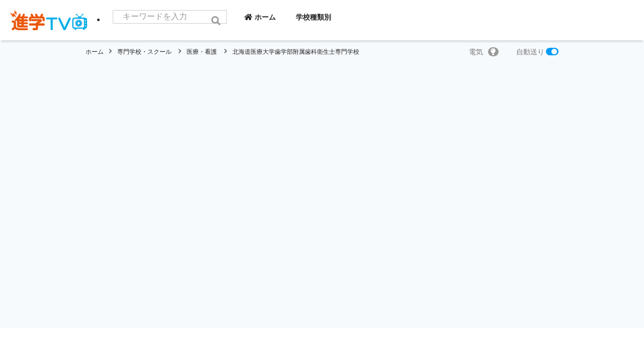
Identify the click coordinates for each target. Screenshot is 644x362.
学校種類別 (337, 17)
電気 (484, 52)
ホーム (284, 17)
